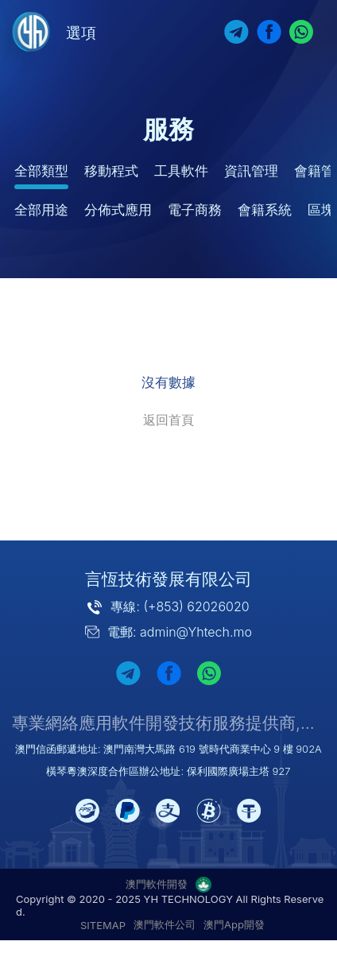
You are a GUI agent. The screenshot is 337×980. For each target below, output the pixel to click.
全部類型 (41, 171)
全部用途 (41, 210)
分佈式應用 (118, 210)
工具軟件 (181, 171)
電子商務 (195, 210)
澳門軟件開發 (157, 884)
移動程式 (111, 171)
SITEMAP (103, 925)
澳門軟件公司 (165, 924)
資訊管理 (251, 171)
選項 (81, 33)
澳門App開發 (234, 924)
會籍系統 (265, 210)
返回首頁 (168, 420)
